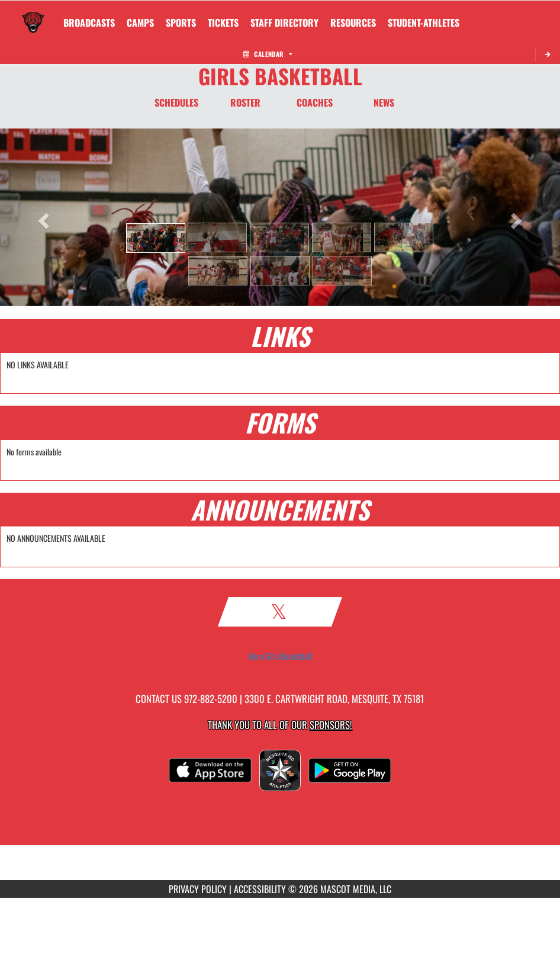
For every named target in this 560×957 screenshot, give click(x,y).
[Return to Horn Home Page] (33, 15)
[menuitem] (89, 23)
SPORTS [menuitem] (181, 23)
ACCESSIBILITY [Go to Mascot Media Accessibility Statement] (260, 889)
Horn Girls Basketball (280, 656)
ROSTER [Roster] (245, 102)
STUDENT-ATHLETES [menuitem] (424, 23)
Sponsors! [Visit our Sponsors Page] (331, 725)
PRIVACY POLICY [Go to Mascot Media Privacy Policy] (198, 889)
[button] (156, 238)
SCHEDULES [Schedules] (176, 102)
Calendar (268, 54)
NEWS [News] (384, 102)
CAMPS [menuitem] (140, 23)
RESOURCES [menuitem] (353, 23)
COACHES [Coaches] (315, 102)
